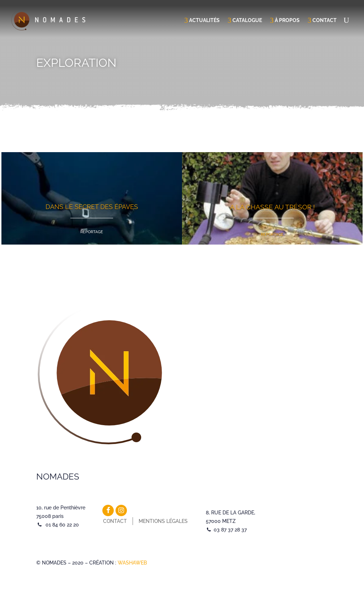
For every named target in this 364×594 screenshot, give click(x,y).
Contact (325, 20)
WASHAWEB (132, 563)
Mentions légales (163, 521)
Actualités (204, 20)
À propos (287, 20)
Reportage (92, 232)
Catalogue (247, 20)
